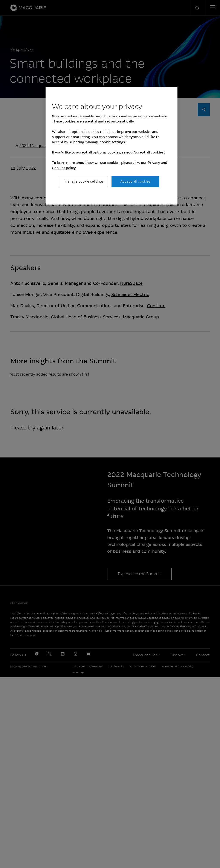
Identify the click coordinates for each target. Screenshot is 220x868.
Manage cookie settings (84, 181)
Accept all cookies (135, 181)
